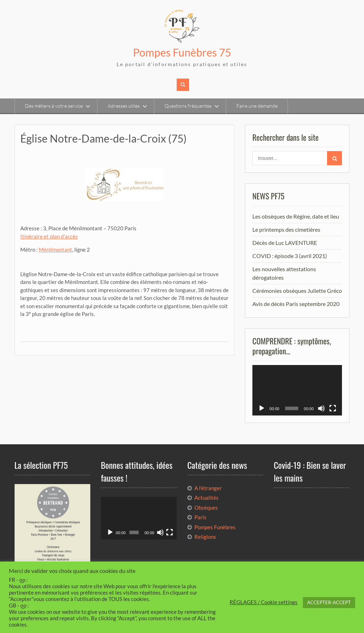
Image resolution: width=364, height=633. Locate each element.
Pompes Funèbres (215, 527)
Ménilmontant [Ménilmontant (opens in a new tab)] (55, 250)
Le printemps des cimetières (286, 229)
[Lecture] (262, 408)
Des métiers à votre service (54, 106)
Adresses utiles (124, 106)
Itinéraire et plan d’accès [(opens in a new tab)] (49, 236)
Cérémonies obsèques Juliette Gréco (297, 291)
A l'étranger (208, 488)
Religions (205, 537)
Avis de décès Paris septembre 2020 (296, 304)
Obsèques (206, 508)
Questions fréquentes (188, 106)
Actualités (207, 498)
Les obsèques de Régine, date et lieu (296, 216)
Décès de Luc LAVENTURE (285, 243)
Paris (200, 517)
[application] (297, 390)
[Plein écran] (333, 408)
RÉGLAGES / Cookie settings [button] (264, 602)
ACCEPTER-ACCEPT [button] (329, 602)
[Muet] (321, 408)
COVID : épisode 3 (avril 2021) (290, 256)
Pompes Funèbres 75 (182, 52)
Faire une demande (257, 106)
